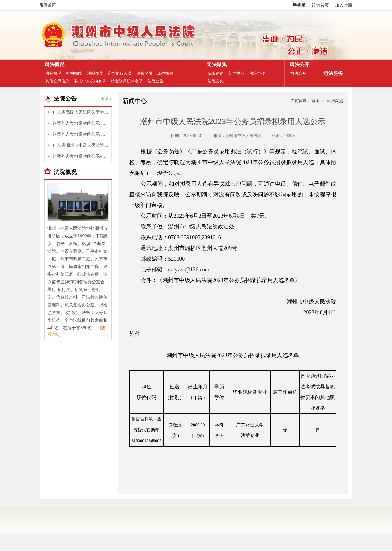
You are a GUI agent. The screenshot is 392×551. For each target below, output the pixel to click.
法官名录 (145, 73)
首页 (315, 101)
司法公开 (298, 64)
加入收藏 (344, 5)
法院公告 (156, 81)
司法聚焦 (215, 64)
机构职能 (74, 73)
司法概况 (53, 64)
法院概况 (53, 73)
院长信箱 (216, 73)
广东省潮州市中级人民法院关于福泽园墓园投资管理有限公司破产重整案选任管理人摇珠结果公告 (81, 145)
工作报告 (165, 73)
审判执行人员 (120, 73)
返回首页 (48, 5)
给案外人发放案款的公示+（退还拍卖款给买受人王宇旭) (81, 123)
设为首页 (320, 5)
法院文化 (216, 81)
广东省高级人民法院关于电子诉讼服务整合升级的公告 (81, 112)
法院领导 (95, 73)
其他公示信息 (57, 81)
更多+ (106, 99)
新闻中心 (236, 73)
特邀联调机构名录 (127, 81)
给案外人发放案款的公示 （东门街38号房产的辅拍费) (81, 134)
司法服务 (332, 73)
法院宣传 (257, 73)
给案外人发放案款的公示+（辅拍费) (81, 156)
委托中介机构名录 (90, 81)
